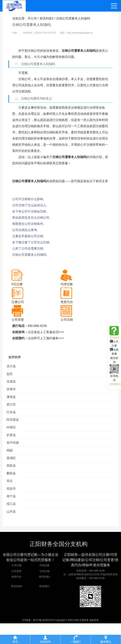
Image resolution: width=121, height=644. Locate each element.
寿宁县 (13, 514)
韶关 (11, 375)
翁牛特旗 (14, 454)
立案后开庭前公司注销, (28, 236)
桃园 (11, 462)
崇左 (11, 497)
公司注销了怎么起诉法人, (30, 205)
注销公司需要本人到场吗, (30, 255)
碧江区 (13, 410)
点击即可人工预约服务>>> (46, 338)
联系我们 (44, 607)
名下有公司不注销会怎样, (30, 211)
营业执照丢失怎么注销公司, (31, 218)
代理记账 (44, 586)
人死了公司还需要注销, (28, 248)
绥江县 (13, 523)
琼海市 (13, 393)
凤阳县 (13, 480)
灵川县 (13, 367)
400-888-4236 (37, 326)
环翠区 (13, 436)
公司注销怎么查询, (25, 230)
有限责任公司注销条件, (28, 224)
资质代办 (16, 598)
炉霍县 (13, 445)
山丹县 (13, 532)
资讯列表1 (45, 598)
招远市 (13, 506)
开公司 (32, 18)
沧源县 (13, 384)
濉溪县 (13, 402)
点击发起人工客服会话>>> (46, 332)
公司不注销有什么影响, (28, 199)
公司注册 (16, 586)
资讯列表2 (46, 18)
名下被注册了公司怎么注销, (31, 242)
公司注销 (44, 592)
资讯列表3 (17, 607)
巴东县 (13, 419)
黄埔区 (13, 471)
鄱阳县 (13, 488)
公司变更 (16, 592)
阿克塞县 (14, 428)
